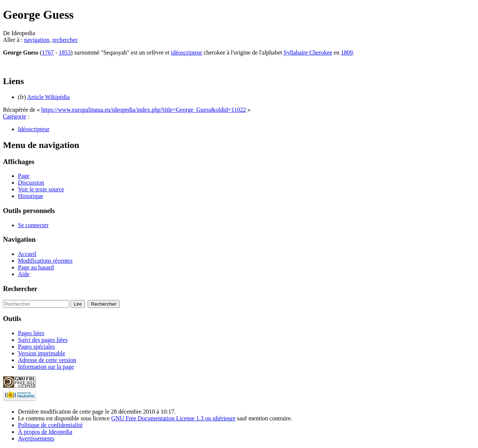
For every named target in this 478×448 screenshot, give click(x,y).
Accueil (27, 254)
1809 (347, 52)
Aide (24, 274)
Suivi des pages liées (43, 340)
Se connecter (33, 225)
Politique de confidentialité (50, 425)
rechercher (65, 40)
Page (24, 176)
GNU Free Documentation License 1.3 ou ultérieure (173, 418)
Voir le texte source (41, 189)
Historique (31, 196)
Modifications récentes (45, 261)
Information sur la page (46, 367)
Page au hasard (36, 267)
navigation (37, 40)
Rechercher (20, 289)
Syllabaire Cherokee (308, 52)
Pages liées (31, 333)
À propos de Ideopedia (45, 432)
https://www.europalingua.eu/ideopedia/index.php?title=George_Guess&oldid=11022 (144, 110)
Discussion (31, 183)
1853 (65, 52)
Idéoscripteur (34, 129)
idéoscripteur (187, 52)
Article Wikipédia (48, 97)
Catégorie (15, 116)
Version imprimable (42, 353)
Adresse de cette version (47, 360)
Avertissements (36, 438)
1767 (48, 52)
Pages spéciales (36, 347)
